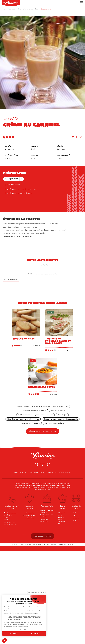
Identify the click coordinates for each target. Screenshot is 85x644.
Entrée (51, 312)
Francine (37, 484)
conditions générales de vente (60, 472)
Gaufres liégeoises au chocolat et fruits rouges (51, 407)
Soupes (7, 517)
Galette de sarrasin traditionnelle (34, 411)
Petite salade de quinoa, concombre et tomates (36, 415)
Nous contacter (20, 472)
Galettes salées (29, 518)
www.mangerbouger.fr (66, 545)
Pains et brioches (10, 522)
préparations (53, 484)
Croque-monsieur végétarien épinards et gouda (61, 419)
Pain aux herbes (57, 411)
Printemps (76, 513)
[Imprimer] (73, 137)
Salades (7, 520)
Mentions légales (37, 472)
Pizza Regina (62, 415)
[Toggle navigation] (81, 2)
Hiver (74, 520)
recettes (40, 489)
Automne (76, 518)
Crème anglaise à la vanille (30, 423)
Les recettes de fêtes (11, 525)
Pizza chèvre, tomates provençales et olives (23, 419)
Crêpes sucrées (29, 513)
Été (74, 515)
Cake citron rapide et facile (54, 423)
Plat (33, 361)
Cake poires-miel (23, 407)
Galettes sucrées (30, 515)
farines (45, 484)
